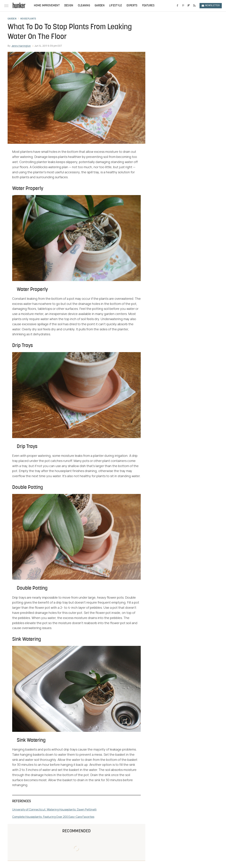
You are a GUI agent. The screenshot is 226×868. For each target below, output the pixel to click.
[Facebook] (177, 6)
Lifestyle (116, 6)
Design (69, 6)
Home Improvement (47, 6)
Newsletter (211, 6)
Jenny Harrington (21, 46)
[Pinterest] (183, 6)
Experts (132, 6)
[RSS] (194, 6)
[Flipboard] (189, 6)
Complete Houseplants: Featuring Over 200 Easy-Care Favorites (53, 817)
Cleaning (84, 6)
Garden (100, 6)
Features (148, 6)
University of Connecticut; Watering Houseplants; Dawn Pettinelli (54, 810)
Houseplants (28, 19)
